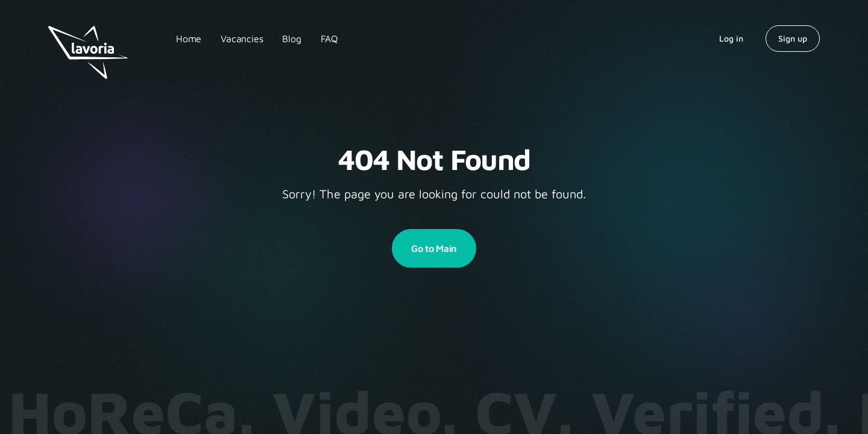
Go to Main (434, 248)
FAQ (329, 39)
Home (189, 39)
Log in (731, 38)
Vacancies (242, 39)
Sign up (793, 38)
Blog (291, 39)
